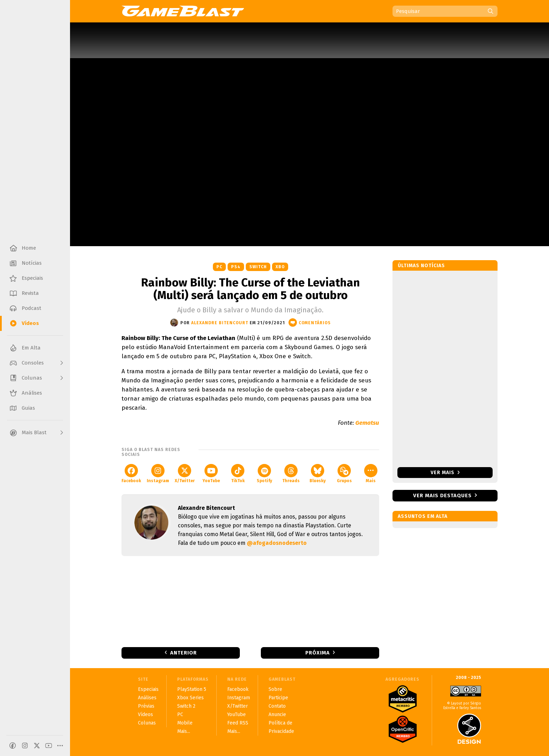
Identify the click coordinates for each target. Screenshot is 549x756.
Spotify (264, 474)
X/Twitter (185, 474)
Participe (278, 698)
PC (219, 267)
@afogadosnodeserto (277, 543)
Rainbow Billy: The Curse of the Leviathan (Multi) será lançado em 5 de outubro (251, 289)
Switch (258, 267)
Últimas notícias (421, 266)
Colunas (147, 723)
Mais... (184, 731)
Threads (291, 474)
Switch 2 (186, 706)
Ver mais (445, 473)
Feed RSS (238, 723)
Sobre (275, 689)
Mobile (185, 723)
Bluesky (318, 474)
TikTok (238, 474)
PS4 (236, 267)
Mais (371, 474)
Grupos (344, 474)
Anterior (183, 653)
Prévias (146, 706)
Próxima (318, 653)
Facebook (131, 474)
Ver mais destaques (442, 495)
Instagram (158, 474)
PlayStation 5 (192, 689)
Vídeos (145, 715)
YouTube (211, 474)
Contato (277, 706)
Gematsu (367, 423)
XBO (280, 267)
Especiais (148, 689)
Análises (147, 698)
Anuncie (277, 715)
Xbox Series (190, 698)
